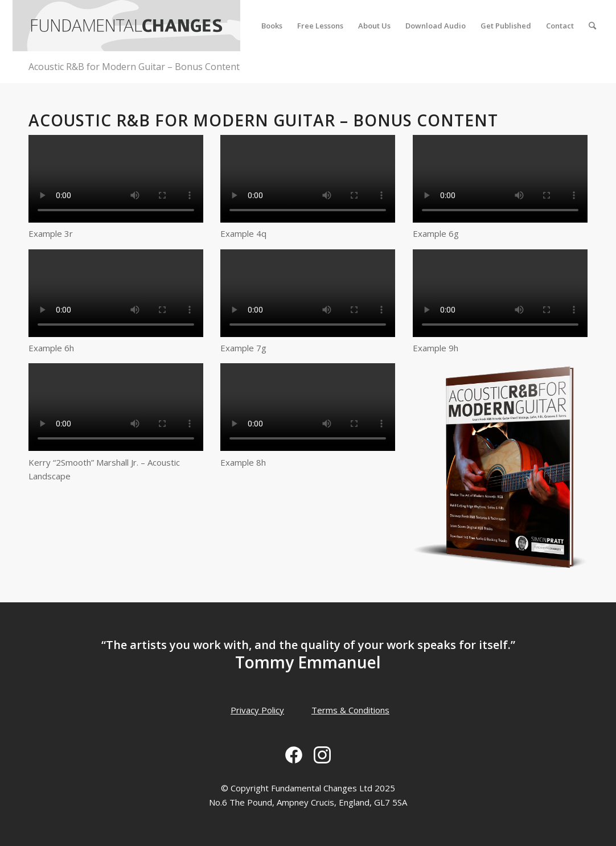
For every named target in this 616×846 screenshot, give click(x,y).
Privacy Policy (257, 710)
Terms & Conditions (350, 710)
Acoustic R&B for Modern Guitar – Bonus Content (134, 67)
